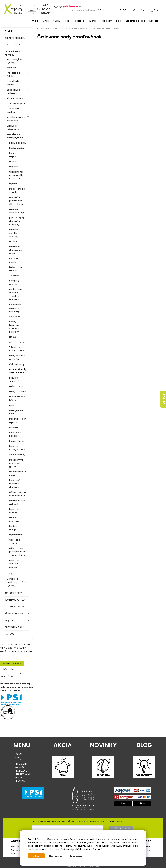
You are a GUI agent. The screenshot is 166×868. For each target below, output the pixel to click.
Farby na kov (16, 386)
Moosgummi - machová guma (17, 463)
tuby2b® (9, 620)
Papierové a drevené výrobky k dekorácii (16, 294)
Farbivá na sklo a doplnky (17, 502)
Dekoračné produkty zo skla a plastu (16, 201)
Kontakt (154, 21)
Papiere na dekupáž (15, 528)
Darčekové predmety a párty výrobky (16, 582)
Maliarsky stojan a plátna (18, 421)
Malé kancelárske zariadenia (16, 119)
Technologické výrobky (15, 61)
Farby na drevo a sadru (17, 269)
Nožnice (13, 242)
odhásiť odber (8, 669)
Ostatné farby (17, 364)
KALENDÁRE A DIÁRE (14, 627)
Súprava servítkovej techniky (15, 233)
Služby (57, 21)
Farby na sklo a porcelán (17, 357)
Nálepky (13, 162)
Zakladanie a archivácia (14, 92)
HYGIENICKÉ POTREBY (15, 600)
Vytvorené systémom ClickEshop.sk (83, 866)
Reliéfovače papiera (15, 434)
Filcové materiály (14, 519)
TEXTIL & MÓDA (12, 45)
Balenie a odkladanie (13, 127)
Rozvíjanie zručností (14, 380)
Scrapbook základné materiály (15, 308)
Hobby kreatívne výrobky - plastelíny (14, 327)
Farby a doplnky (18, 143)
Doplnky (13, 167)
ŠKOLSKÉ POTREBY (14, 593)
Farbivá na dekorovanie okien (16, 250)
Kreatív (13, 405)
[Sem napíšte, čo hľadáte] (86, 10)
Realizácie (79, 21)
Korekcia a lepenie (16, 104)
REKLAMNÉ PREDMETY (15, 38)
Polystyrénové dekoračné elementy (17, 221)
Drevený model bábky (17, 398)
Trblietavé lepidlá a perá (17, 349)
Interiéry (93, 21)
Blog (119, 21)
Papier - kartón (17, 441)
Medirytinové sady (16, 412)
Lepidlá (13, 184)
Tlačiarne (14, 276)
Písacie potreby (15, 98)
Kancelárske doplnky (13, 110)
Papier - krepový (13, 155)
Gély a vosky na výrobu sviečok (17, 494)
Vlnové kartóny (17, 455)
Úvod (35, 21)
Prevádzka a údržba (13, 75)
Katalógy (107, 21)
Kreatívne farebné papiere (14, 564)
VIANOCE (9, 634)
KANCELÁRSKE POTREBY (12, 53)
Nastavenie (56, 856)
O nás (46, 21)
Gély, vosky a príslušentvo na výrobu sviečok (17, 552)
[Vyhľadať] (65, 10)
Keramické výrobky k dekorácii (15, 484)
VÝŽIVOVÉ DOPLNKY (14, 613)
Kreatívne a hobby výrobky (15, 136)
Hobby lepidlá (16, 148)
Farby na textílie (18, 392)
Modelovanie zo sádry (18, 473)
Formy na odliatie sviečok (17, 211)
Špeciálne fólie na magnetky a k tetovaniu (17, 175)
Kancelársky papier (13, 83)
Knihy (10, 574)
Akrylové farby (17, 342)
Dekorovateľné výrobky (17, 191)
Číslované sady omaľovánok (18, 371)
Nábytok (11, 68)
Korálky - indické (14, 260)
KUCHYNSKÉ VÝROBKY (15, 607)
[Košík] (154, 10)
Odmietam (76, 856)
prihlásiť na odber (12, 663)
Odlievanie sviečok (15, 542)
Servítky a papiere (14, 282)
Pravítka (13, 427)
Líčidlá (13, 337)
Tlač (67, 21)
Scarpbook (15, 317)
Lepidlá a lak (16, 535)
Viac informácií (94, 849)
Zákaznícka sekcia (135, 21)
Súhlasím (36, 856)
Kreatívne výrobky (14, 511)
